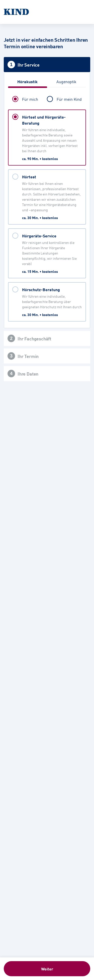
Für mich (30, 99)
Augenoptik (66, 81)
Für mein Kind (69, 99)
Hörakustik (27, 81)
